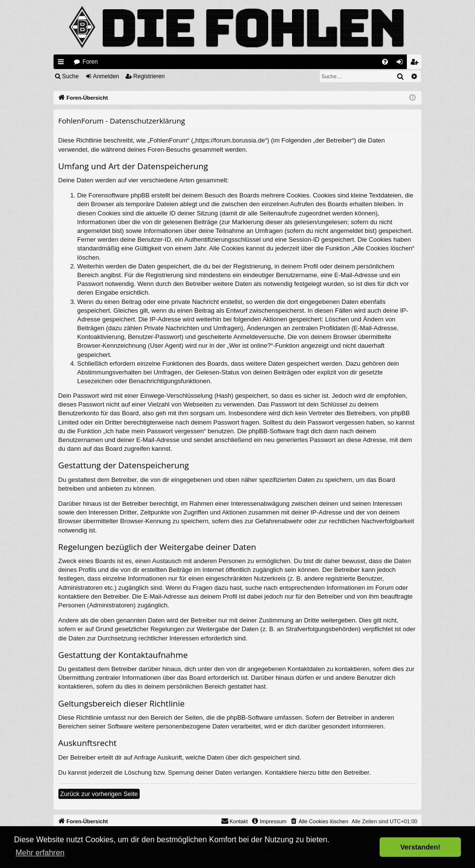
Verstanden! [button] (420, 847)
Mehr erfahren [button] (40, 853)
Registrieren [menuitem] (416, 64)
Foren (90, 62)
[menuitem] (385, 62)
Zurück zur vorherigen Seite (99, 794)
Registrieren (149, 76)
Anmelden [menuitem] (402, 64)
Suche (71, 76)
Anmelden (106, 76)
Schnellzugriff (63, 64)
